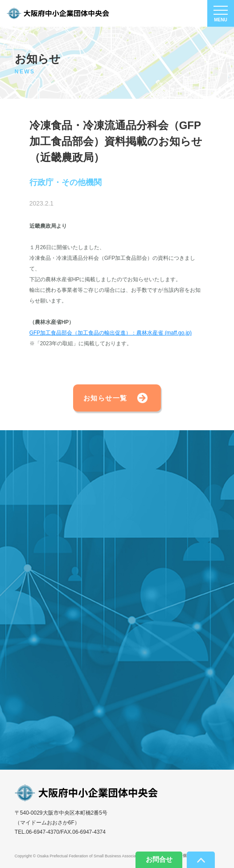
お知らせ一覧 (105, 398)
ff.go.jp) (183, 333)
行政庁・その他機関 (66, 183)
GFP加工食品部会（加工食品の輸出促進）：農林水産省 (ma (102, 333)
